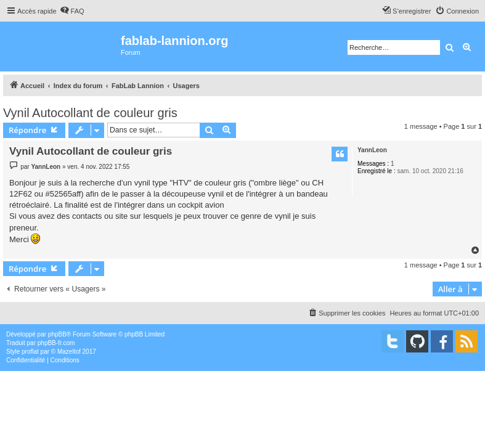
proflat (30, 352)
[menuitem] (72, 11)
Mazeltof (69, 352)
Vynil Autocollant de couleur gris (90, 113)
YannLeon (372, 150)
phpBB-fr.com (56, 343)
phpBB (57, 334)
